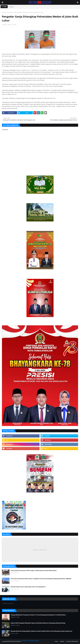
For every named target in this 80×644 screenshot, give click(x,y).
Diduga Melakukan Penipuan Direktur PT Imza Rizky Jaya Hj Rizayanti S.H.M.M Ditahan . (39, 615)
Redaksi (5, 25)
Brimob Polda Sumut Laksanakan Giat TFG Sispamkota (28, 587)
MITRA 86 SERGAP (16, 641)
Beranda (4, 12)
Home (56, 641)
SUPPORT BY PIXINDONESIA (30, 641)
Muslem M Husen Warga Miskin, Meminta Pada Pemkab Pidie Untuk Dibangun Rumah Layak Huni (41, 631)
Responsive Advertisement (40, 550)
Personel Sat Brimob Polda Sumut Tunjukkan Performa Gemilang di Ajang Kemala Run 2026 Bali (41, 579)
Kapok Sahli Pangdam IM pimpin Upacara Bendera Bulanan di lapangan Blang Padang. (38, 623)
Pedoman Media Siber (72, 641)
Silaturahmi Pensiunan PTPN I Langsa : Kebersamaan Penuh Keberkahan (34, 570)
